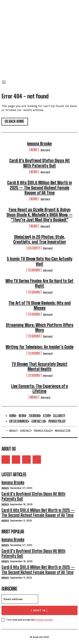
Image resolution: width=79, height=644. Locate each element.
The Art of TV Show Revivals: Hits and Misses (39, 305)
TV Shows (34, 270)
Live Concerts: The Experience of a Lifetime (40, 389)
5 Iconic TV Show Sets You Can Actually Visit (40, 261)
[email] (20, 599)
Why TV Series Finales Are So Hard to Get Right (39, 283)
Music (34, 397)
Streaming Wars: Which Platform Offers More (40, 328)
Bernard (45, 150)
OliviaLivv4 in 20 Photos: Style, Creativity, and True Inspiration (40, 239)
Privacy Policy (44, 620)
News (34, 150)
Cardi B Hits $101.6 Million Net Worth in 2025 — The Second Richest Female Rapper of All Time (40, 188)
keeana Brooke (39, 144)
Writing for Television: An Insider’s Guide (40, 347)
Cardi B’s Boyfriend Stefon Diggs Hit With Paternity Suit (40, 163)
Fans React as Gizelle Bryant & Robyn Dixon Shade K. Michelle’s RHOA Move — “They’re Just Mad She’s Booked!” (40, 215)
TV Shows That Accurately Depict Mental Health (39, 367)
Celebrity (34, 248)
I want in (39, 610)
